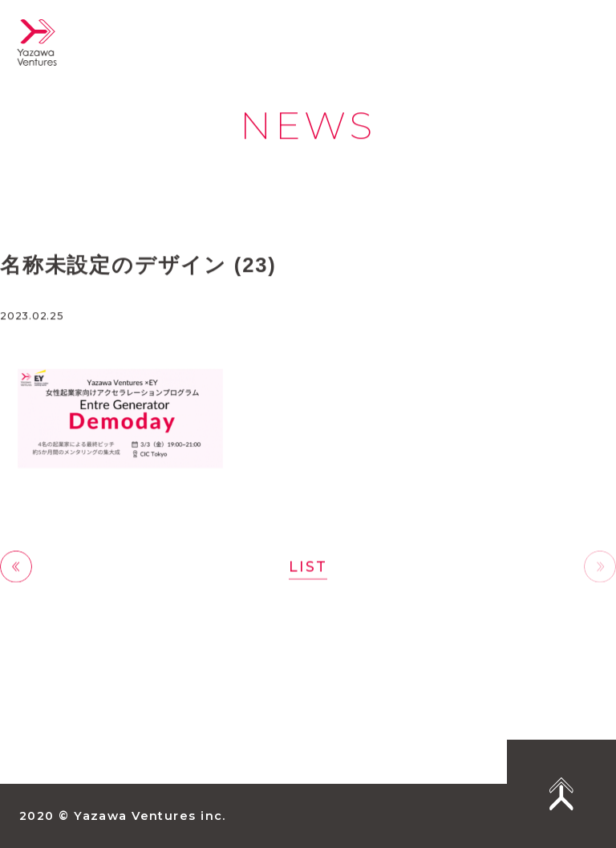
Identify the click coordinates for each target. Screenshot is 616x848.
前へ (16, 568)
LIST (308, 567)
